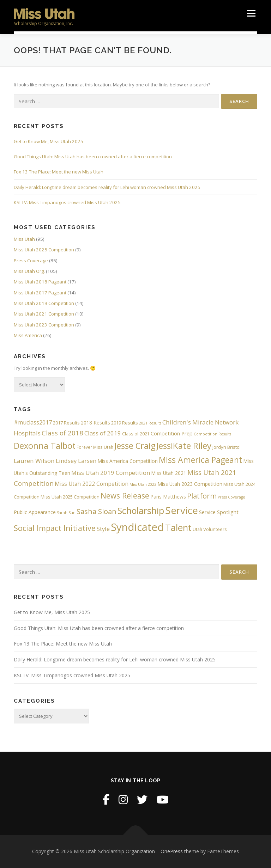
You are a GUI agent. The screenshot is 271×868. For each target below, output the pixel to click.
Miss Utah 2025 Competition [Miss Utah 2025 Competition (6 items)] (70, 497)
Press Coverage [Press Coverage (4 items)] (231, 497)
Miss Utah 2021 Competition (44, 314)
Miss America (28, 335)
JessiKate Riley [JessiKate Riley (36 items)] (184, 445)
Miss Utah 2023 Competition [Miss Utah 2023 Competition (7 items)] (190, 484)
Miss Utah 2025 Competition (44, 250)
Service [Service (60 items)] (182, 510)
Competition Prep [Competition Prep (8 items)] (172, 433)
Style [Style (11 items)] (103, 529)
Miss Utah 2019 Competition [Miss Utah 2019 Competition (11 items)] (111, 473)
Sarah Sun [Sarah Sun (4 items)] (66, 513)
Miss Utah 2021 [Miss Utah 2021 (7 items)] (169, 473)
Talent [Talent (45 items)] (178, 528)
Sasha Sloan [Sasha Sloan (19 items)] (97, 511)
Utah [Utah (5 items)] (197, 529)
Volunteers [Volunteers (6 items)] (215, 529)
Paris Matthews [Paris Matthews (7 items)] (168, 497)
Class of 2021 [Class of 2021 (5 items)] (136, 434)
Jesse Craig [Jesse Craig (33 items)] (135, 446)
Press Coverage (31, 261)
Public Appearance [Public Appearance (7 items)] (35, 512)
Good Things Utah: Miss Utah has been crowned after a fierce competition (93, 157)
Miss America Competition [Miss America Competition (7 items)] (128, 461)
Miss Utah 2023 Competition (44, 325)
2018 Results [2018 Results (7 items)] (95, 423)
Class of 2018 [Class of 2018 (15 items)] (62, 433)
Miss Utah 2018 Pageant (40, 282)
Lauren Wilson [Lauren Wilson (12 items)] (34, 461)
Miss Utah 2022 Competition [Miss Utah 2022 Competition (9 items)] (92, 484)
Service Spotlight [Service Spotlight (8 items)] (219, 512)
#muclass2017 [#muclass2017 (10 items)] (33, 422)
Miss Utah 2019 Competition (44, 303)
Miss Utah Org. (29, 271)
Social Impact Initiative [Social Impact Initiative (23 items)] (55, 528)
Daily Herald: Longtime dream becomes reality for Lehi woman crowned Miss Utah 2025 (107, 187)
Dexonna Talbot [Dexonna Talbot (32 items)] (45, 446)
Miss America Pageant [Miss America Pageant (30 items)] (200, 460)
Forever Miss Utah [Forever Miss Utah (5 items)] (95, 447)
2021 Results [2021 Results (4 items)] (150, 423)
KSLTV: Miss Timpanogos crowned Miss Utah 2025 (67, 202)
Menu (251, 13)
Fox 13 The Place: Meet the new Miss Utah (59, 172)
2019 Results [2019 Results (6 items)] (125, 423)
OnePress (172, 851)
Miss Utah (24, 239)
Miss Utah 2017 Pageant (40, 293)
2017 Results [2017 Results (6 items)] (66, 423)
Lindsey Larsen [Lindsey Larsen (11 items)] (76, 461)
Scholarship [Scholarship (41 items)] (141, 511)
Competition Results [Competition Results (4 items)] (212, 434)
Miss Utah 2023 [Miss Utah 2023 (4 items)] (143, 484)
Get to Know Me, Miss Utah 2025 (49, 141)
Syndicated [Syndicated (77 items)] (137, 527)
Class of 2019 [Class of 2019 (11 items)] (103, 433)
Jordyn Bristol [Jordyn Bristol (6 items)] (227, 447)
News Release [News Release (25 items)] (125, 496)
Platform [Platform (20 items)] (202, 496)
